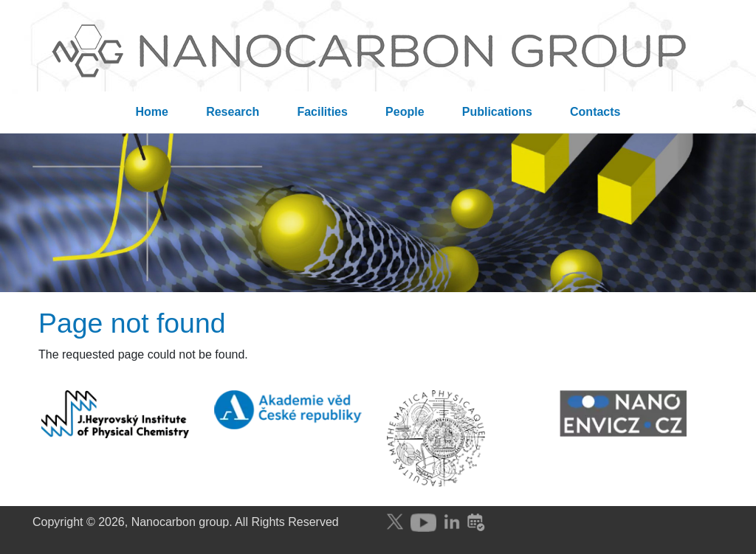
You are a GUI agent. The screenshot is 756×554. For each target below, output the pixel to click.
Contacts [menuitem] (595, 112)
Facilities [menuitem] (322, 112)
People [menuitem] (405, 112)
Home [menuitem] (152, 112)
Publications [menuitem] (497, 112)
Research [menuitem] (233, 112)
